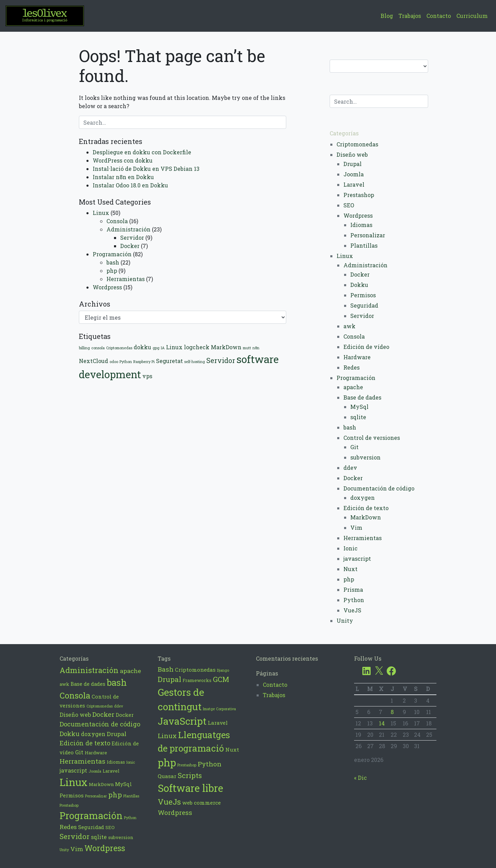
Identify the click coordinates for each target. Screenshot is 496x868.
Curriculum (472, 16)
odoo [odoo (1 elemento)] (114, 362)
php (112, 271)
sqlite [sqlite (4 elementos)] (99, 837)
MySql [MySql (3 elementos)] (123, 784)
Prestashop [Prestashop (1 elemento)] (69, 805)
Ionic (350, 548)
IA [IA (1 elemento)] (163, 348)
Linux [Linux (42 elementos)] (74, 782)
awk (349, 326)
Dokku (359, 285)
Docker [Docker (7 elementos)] (103, 714)
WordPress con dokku (123, 160)
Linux (101, 213)
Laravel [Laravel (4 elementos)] (218, 723)
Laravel (354, 184)
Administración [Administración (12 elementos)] (89, 670)
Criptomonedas (357, 144)
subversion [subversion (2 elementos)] (121, 837)
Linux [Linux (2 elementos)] (174, 347)
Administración (128, 229)
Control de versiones (372, 438)
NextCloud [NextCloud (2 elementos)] (94, 361)
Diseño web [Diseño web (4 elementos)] (75, 715)
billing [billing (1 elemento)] (84, 348)
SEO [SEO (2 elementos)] (110, 827)
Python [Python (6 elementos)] (210, 764)
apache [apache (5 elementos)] (130, 671)
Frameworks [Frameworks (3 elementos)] (197, 680)
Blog (387, 16)
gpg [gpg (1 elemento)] (156, 348)
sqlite (358, 417)
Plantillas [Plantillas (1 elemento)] (131, 796)
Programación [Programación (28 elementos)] (91, 815)
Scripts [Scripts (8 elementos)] (190, 775)
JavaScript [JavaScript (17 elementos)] (182, 721)
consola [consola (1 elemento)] (98, 348)
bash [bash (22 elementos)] (117, 682)
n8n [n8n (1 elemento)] (256, 348)
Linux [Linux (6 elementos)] (167, 736)
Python (354, 600)
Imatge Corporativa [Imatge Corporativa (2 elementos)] (219, 709)
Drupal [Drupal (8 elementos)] (169, 679)
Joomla (354, 174)
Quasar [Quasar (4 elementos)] (167, 776)
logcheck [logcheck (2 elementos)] (197, 347)
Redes (352, 367)
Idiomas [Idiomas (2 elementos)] (116, 762)
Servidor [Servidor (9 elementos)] (75, 836)
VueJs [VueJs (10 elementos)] (169, 802)
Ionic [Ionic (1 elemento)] (131, 762)
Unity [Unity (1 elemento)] (64, 850)
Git (354, 447)
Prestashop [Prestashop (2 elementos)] (187, 765)
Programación (112, 254)
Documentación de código (379, 488)
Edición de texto (366, 508)
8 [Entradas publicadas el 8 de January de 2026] (392, 712)
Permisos (363, 295)
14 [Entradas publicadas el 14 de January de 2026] (382, 723)
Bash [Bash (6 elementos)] (166, 669)
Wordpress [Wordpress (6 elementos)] (175, 812)
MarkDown (366, 517)
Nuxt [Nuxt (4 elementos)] (232, 750)
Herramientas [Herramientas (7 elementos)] (82, 761)
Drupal (353, 164)
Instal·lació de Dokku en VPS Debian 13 (146, 169)
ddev (350, 468)
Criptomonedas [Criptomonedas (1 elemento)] (119, 348)
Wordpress (107, 287)
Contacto (439, 16)
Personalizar (368, 235)
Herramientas (126, 279)
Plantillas (364, 245)
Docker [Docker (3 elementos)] (125, 715)
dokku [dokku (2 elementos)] (142, 347)
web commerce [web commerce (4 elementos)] (201, 803)
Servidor (132, 237)
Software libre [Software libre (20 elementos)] (190, 788)
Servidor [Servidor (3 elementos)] (221, 360)
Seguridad (364, 305)
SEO (349, 205)
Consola (117, 221)
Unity (345, 621)
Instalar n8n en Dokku (123, 177)
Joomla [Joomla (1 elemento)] (95, 771)
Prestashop (359, 195)
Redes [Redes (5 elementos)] (68, 827)
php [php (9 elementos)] (115, 795)
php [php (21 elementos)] (167, 762)
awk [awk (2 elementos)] (64, 684)
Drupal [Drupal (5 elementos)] (117, 734)
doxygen (363, 498)
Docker (130, 246)
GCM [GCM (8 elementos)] (221, 679)
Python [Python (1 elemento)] (126, 362)
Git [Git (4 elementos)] (79, 752)
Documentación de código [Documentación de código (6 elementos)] (100, 724)
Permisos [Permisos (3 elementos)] (72, 795)
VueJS (352, 610)
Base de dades (362, 397)
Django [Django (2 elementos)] (223, 670)
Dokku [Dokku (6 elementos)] (70, 734)
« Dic (360, 778)
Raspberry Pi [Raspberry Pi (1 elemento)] (144, 362)
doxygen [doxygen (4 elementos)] (93, 734)
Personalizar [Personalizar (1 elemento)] (96, 796)
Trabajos (410, 16)
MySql (359, 407)
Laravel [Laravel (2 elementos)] (111, 771)
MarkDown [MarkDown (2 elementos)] (226, 347)
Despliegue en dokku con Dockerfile (142, 152)
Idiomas (361, 225)
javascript (357, 559)
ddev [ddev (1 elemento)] (118, 706)
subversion (365, 457)
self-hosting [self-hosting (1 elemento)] (195, 362)
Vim (356, 528)
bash (113, 262)
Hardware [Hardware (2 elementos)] (96, 753)
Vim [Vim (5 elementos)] (77, 849)
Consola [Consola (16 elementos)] (75, 695)
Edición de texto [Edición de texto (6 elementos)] (85, 743)
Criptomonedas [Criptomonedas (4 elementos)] (195, 670)
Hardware (357, 357)
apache (353, 387)
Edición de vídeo (366, 347)
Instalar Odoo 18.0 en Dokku (130, 185)
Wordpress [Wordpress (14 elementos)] (105, 848)
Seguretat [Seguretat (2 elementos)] (169, 361)
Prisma (353, 590)
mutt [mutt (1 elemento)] (247, 348)
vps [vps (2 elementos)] (147, 376)
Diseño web (352, 154)
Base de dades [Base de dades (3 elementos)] (88, 684)
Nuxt (350, 569)
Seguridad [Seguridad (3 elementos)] (91, 827)
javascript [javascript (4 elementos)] (73, 770)
